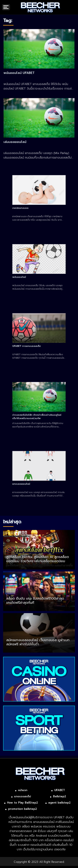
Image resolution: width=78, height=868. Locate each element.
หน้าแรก (23, 790)
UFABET (60, 790)
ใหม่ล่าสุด (12, 522)
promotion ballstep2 (23, 809)
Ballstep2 (60, 796)
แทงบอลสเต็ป (23, 796)
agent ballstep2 (59, 803)
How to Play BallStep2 (23, 803)
